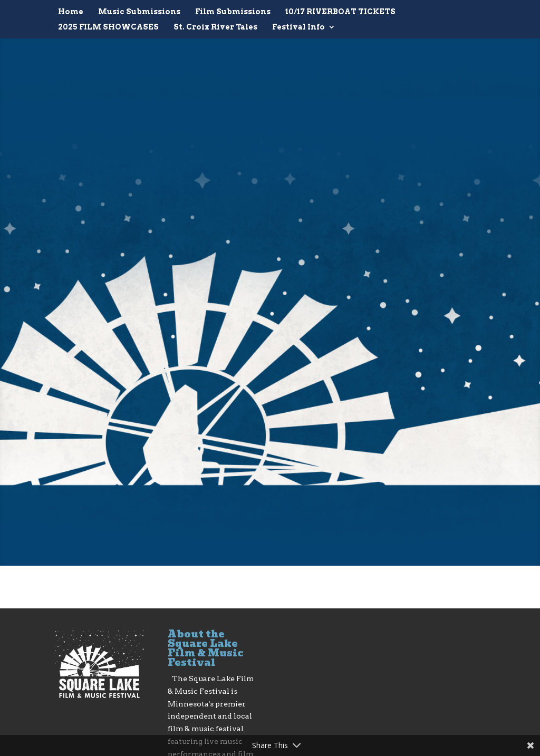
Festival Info (298, 27)
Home (71, 12)
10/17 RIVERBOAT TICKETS (340, 12)
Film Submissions (233, 12)
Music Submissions (139, 12)
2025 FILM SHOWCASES (108, 27)
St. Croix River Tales (215, 27)
